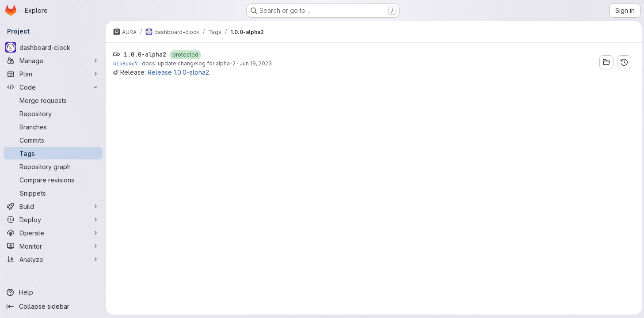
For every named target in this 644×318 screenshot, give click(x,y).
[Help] (53, 292)
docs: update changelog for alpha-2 (189, 63)
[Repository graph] (53, 167)
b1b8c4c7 (126, 63)
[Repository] (53, 114)
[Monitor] (53, 246)
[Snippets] (53, 193)
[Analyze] (53, 259)
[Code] (53, 87)
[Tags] (53, 153)
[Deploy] (53, 220)
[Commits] (53, 140)
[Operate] (53, 233)
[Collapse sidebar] (53, 307)
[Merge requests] (53, 100)
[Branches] (53, 127)
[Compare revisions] (53, 180)
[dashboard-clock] (53, 47)
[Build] (53, 206)
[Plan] (53, 74)
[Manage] (53, 61)
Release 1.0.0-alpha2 (178, 72)
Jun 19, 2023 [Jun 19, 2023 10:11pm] (256, 63)
